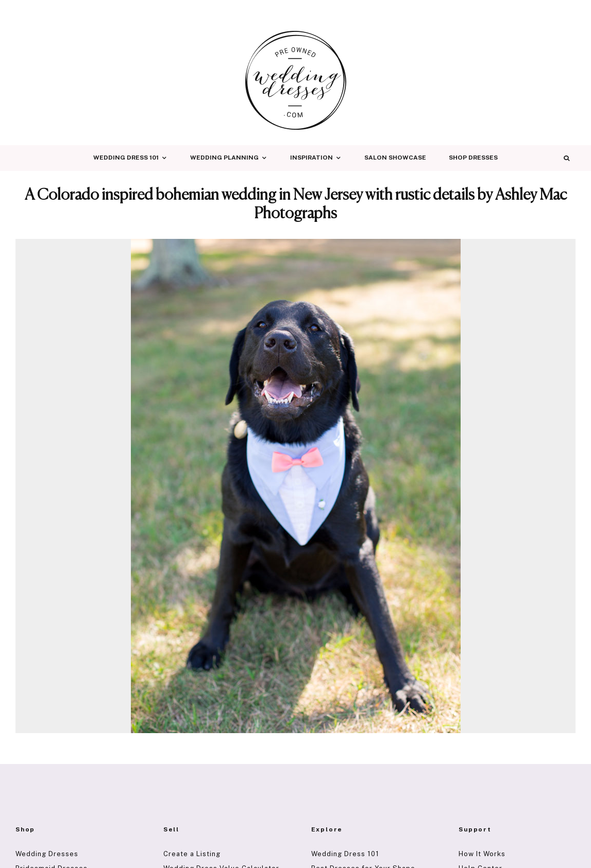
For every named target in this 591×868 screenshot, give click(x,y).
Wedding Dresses (47, 854)
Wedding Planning (224, 158)
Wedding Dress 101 (126, 158)
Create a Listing (192, 854)
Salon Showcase (395, 158)
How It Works (482, 854)
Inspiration (311, 158)
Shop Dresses (473, 158)
